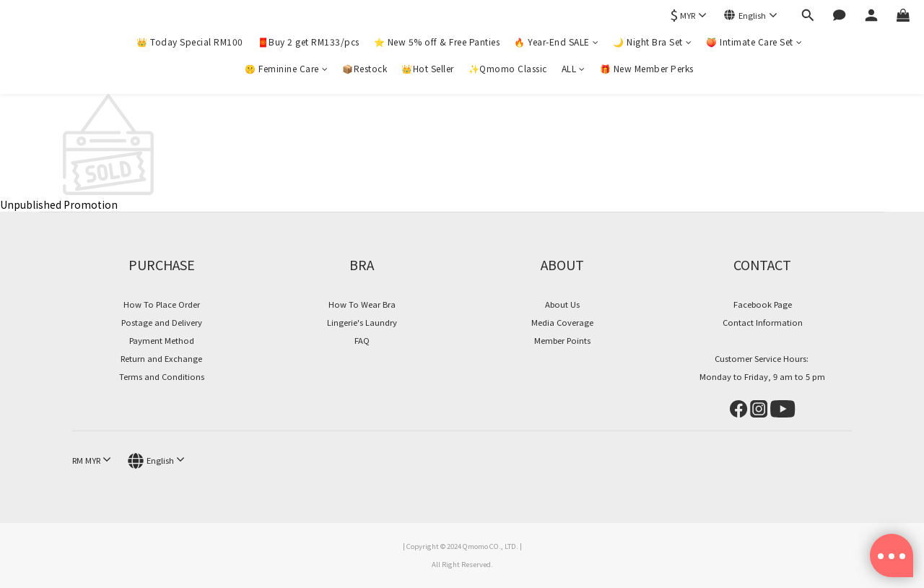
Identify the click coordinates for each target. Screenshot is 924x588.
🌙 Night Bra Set (652, 42)
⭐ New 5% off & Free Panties (437, 42)
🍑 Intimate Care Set (754, 42)
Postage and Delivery (162, 322)
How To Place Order (162, 304)
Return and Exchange (161, 358)
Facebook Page (763, 304)
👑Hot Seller (428, 68)
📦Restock (365, 68)
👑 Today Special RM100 (190, 42)
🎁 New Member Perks (647, 68)
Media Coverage (562, 322)
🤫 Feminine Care (286, 68)
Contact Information (763, 322)
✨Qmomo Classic (508, 68)
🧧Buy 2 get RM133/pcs (309, 42)
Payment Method (162, 340)
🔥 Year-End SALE (556, 42)
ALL (574, 68)
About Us (562, 304)
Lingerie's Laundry (362, 322)
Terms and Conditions (162, 376)
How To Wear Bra (362, 304)
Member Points (562, 340)
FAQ (362, 340)
